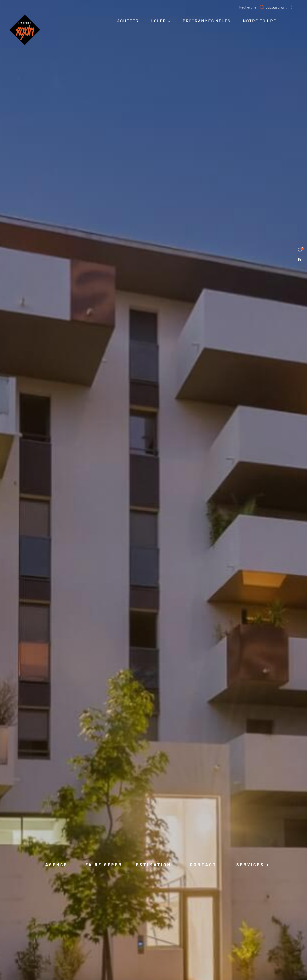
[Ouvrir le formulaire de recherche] (261, 7)
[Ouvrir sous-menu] (169, 21)
